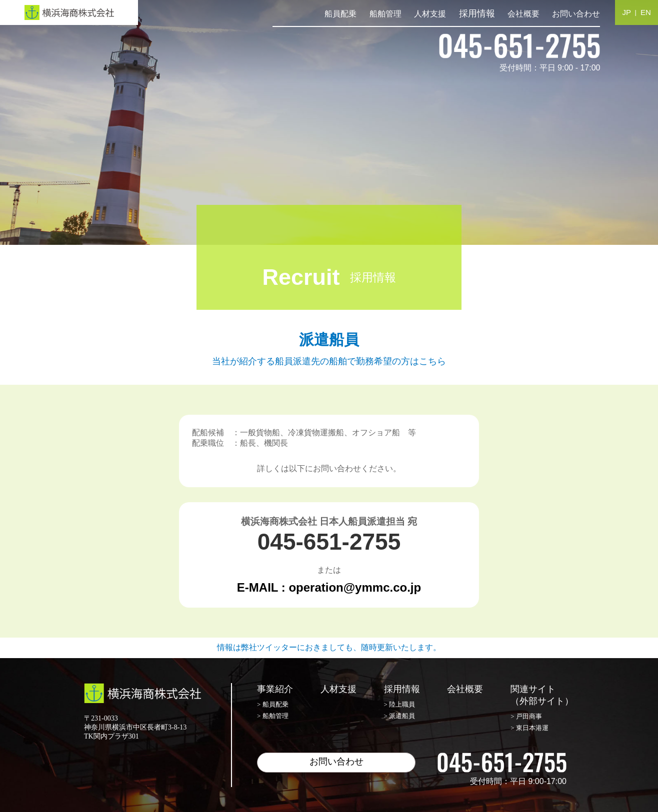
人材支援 (430, 14)
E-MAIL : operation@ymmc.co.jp (329, 587)
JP (627, 12)
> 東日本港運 (529, 728)
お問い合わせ (576, 14)
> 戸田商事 (526, 716)
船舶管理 (385, 14)
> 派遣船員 (400, 716)
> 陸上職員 (400, 704)
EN (646, 12)
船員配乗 (340, 14)
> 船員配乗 (273, 704)
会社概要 (523, 14)
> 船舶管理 (273, 716)
